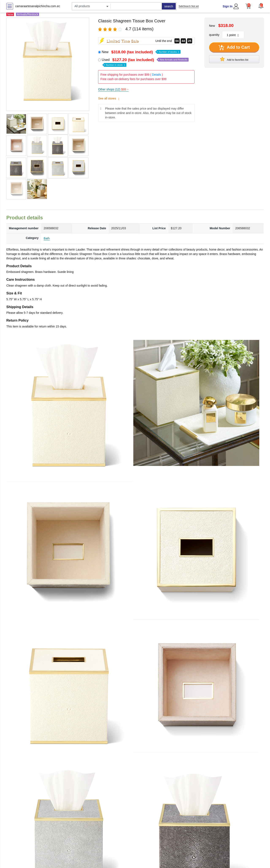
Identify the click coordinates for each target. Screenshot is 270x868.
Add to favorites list (234, 59)
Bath (47, 238)
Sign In (227, 6)
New (141, 52)
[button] (261, 6)
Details (157, 75)
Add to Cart (234, 48)
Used (145, 62)
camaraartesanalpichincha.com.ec (38, 6)
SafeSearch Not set (189, 6)
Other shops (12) (113, 89)
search (169, 6)
